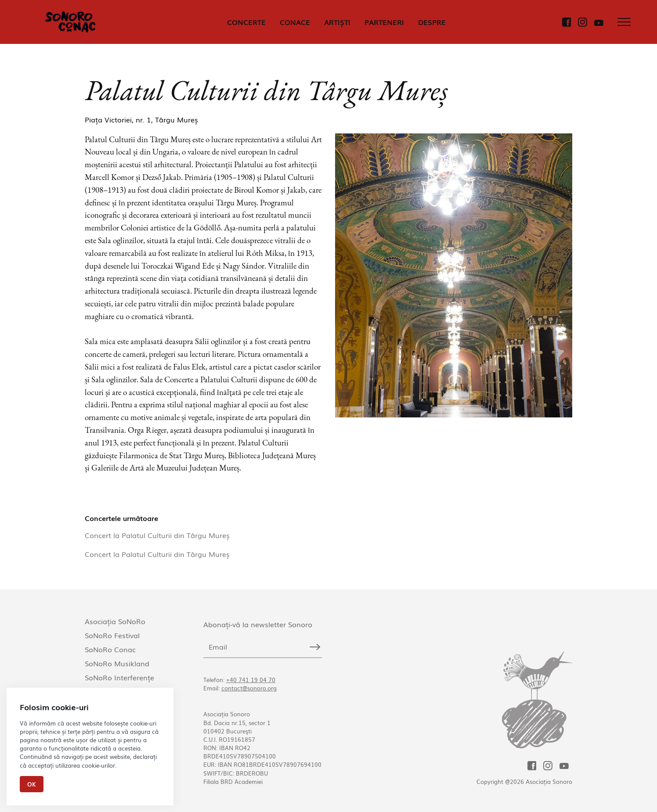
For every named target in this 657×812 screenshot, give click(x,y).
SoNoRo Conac (110, 649)
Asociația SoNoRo (115, 621)
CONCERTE (246, 22)
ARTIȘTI (337, 22)
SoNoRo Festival (112, 635)
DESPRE (432, 22)
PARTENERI (384, 22)
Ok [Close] (32, 784)
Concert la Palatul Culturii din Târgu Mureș (157, 535)
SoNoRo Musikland (117, 663)
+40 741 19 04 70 (251, 680)
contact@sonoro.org (249, 688)
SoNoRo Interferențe (119, 677)
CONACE (295, 22)
